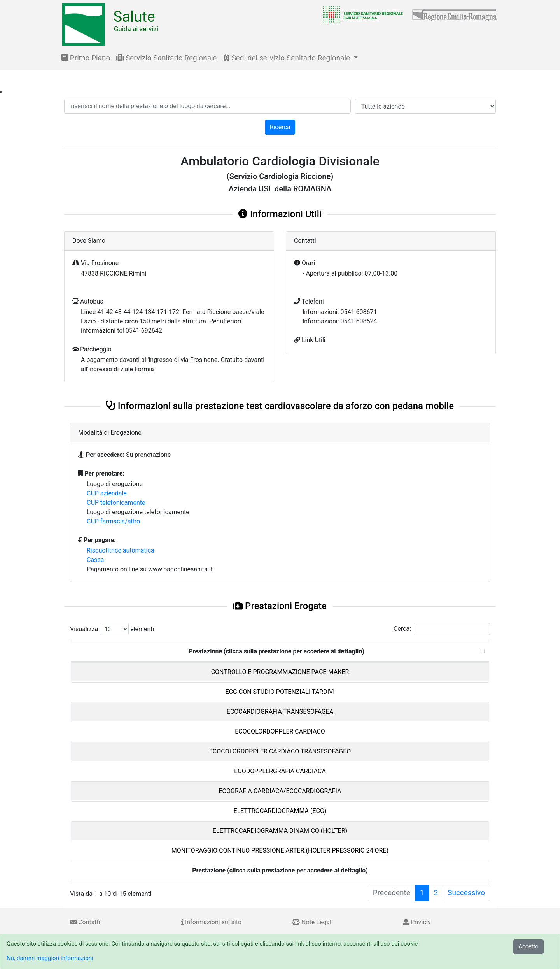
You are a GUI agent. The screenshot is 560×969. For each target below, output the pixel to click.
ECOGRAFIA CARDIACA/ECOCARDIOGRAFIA (280, 791)
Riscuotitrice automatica (121, 550)
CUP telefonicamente (116, 503)
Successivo (466, 893)
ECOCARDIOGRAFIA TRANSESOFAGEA (280, 712)
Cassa (95, 560)
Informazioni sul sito (211, 922)
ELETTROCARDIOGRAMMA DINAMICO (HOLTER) (280, 831)
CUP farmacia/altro (113, 521)
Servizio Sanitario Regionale (166, 58)
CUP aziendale (107, 493)
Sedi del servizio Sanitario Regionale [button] (288, 58)
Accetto (528, 946)
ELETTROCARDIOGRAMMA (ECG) (280, 811)
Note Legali (312, 922)
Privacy (417, 922)
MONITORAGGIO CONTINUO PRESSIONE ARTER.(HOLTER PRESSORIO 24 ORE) (280, 851)
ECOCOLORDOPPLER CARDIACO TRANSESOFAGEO (280, 751)
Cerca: (442, 629)
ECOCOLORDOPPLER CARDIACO (280, 731)
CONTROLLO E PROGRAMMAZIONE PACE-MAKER (280, 672)
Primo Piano (86, 58)
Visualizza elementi (112, 629)
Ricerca (280, 127)
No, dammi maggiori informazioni (50, 958)
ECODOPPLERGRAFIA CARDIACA (280, 771)
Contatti (85, 922)
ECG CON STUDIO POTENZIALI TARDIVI (280, 692)
